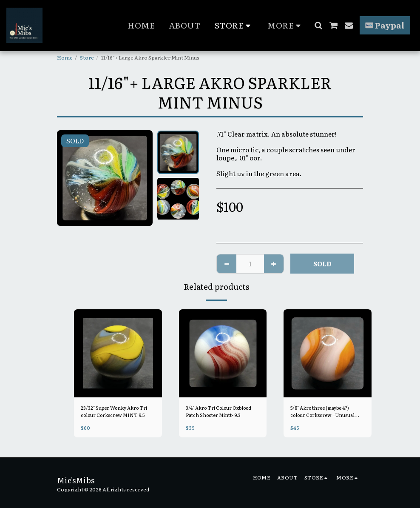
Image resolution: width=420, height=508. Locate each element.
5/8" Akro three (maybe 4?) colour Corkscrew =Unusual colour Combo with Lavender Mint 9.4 (327, 412)
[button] (318, 25)
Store (87, 57)
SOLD (322, 264)
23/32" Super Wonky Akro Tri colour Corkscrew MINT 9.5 (118, 412)
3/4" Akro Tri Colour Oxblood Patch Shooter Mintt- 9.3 (223, 412)
